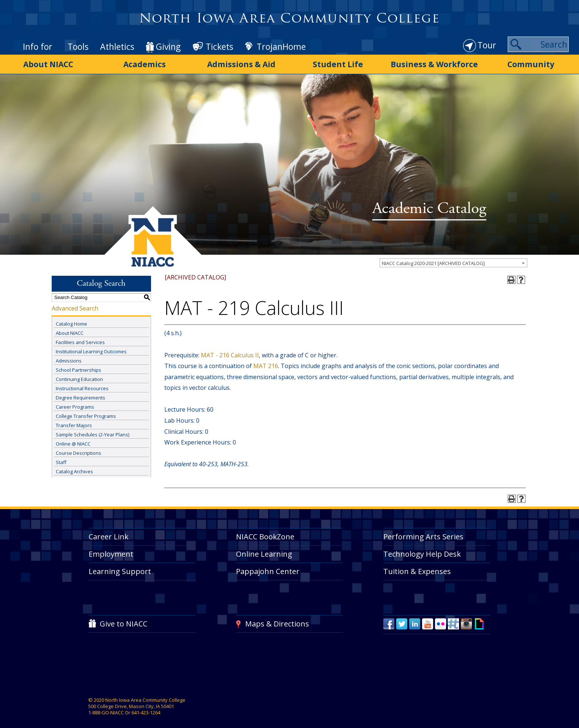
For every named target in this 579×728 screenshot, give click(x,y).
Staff (61, 459)
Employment (111, 551)
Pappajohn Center (268, 568)
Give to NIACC (124, 621)
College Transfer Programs (86, 413)
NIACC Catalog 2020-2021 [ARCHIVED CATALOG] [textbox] (433, 260)
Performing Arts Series (423, 534)
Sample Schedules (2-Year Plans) (92, 431)
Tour (487, 45)
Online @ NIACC (73, 440)
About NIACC (48, 64)
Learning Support (120, 568)
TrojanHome (281, 47)
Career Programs (75, 404)
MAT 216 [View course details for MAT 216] (266, 363)
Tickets (220, 47)
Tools (78, 47)
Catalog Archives (74, 468)
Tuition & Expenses (417, 568)
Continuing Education (79, 376)
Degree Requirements (80, 394)
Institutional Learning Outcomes (91, 348)
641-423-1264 (146, 709)
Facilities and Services (80, 339)
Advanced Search (75, 305)
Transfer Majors (74, 422)
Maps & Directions (277, 621)
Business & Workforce (434, 64)
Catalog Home (71, 320)
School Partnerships (78, 367)
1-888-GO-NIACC (106, 709)
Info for (38, 47)
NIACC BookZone (265, 534)
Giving (168, 47)
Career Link (109, 534)
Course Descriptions (78, 450)
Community (531, 64)
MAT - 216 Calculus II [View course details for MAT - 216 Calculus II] (230, 352)
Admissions (69, 357)
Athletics (117, 47)
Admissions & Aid (241, 64)
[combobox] (453, 260)
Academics (145, 64)
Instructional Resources (82, 385)
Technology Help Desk (422, 551)
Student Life (338, 64)
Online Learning (264, 551)
